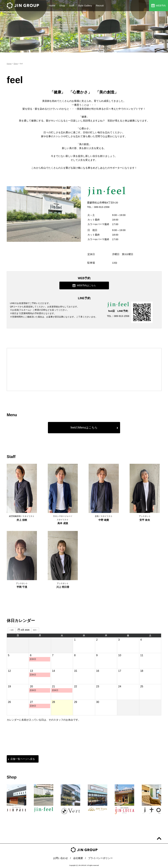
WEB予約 (158, 5)
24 (120, 686)
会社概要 (78, 858)
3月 (12, 630)
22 (76, 686)
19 (9, 686)
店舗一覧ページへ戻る (21, 759)
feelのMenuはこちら (94, 428)
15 (76, 671)
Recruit (100, 5)
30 (98, 702)
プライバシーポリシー (100, 858)
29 (76, 702)
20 (31, 686)
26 (9, 702)
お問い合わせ (61, 858)
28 (53, 702)
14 (53, 671)
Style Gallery (85, 5)
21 (53, 686)
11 (142, 655)
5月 (35, 630)
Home (52, 5)
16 (98, 671)
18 (142, 671)
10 (120, 655)
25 (142, 686)
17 (120, 671)
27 (31, 702)
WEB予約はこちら (84, 285)
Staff (71, 5)
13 (31, 671)
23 (98, 686)
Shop (62, 5)
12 (9, 671)
